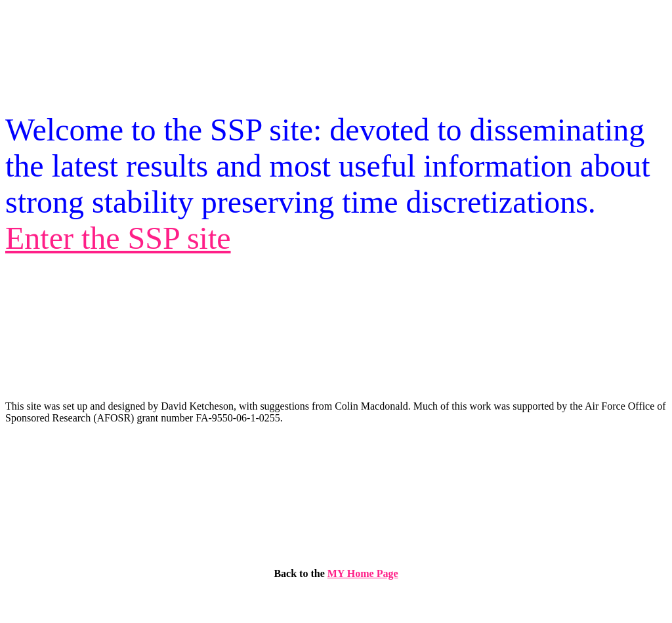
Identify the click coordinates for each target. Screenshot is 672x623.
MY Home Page (363, 573)
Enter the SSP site (118, 238)
